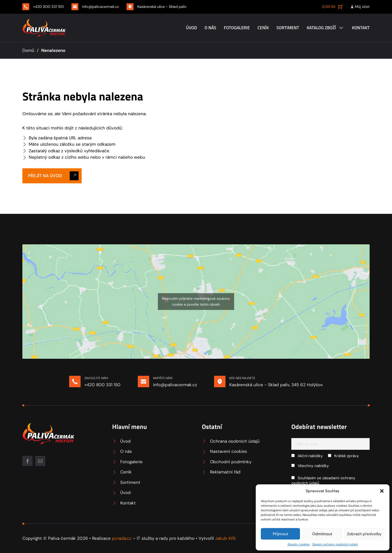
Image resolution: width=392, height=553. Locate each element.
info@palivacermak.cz (101, 7)
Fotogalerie (237, 28)
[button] (382, 491)
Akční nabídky (307, 456)
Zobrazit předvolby (364, 534)
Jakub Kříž (225, 538)
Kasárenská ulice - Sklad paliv (162, 7)
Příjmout (281, 534)
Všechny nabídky (310, 466)
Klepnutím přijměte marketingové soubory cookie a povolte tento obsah (196, 301)
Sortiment (288, 28)
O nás (210, 28)
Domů (28, 50)
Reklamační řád (225, 472)
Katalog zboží (321, 28)
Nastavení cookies (229, 451)
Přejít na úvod (53, 176)
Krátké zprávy (343, 456)
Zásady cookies (299, 544)
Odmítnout (322, 534)
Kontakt (361, 28)
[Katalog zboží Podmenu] (341, 28)
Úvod (192, 28)
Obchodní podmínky (231, 462)
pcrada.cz (122, 538)
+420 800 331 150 (48, 7)
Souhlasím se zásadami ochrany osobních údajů (323, 481)
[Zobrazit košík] (333, 7)
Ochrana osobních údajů (235, 441)
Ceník (263, 28)
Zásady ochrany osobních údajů (335, 544)
